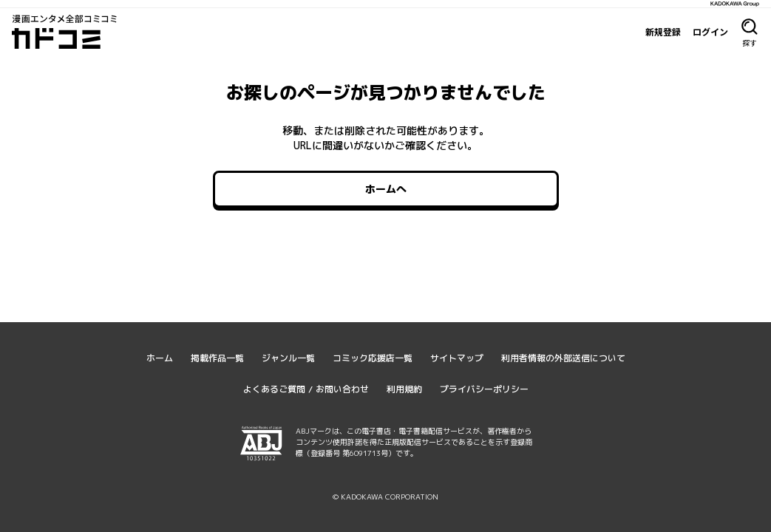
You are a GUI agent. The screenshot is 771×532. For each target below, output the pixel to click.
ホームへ (386, 189)
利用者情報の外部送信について (563, 358)
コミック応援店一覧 (373, 358)
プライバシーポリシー (484, 389)
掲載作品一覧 (217, 358)
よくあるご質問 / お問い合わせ (306, 389)
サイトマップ (457, 358)
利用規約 (404, 389)
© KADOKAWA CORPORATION (385, 497)
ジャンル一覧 (288, 358)
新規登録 (663, 32)
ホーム (160, 358)
